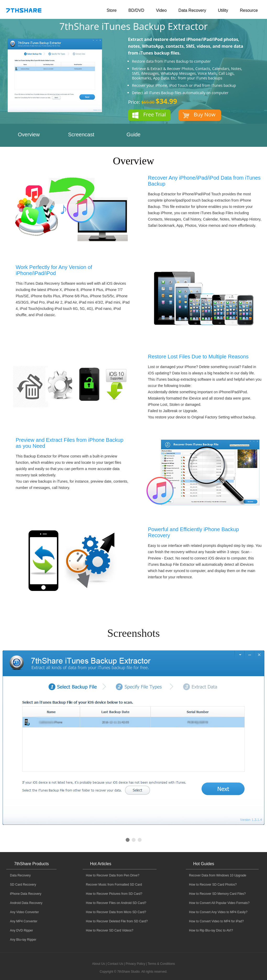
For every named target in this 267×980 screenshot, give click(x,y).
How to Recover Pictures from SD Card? (114, 894)
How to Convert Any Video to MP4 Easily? (218, 912)
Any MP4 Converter (24, 921)
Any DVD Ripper (21, 930)
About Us (99, 964)
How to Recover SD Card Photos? (213, 885)
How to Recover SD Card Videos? (110, 930)
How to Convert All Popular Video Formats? (219, 903)
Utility (223, 10)
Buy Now (205, 114)
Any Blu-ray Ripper (23, 940)
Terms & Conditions (161, 964)
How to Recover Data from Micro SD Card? (116, 912)
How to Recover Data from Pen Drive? (113, 875)
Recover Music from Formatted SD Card (114, 885)
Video (161, 10)
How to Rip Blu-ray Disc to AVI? (211, 930)
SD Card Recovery (23, 885)
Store (112, 10)
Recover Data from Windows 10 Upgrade (218, 875)
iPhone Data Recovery (26, 894)
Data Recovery (192, 10)
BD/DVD (136, 10)
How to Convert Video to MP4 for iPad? (216, 921)
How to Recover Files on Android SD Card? (116, 903)
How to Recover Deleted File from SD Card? (117, 921)
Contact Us (115, 964)
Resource (249, 10)
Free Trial (155, 114)
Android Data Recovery (26, 903)
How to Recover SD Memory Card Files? (217, 894)
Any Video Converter (24, 912)
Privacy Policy (135, 964)
